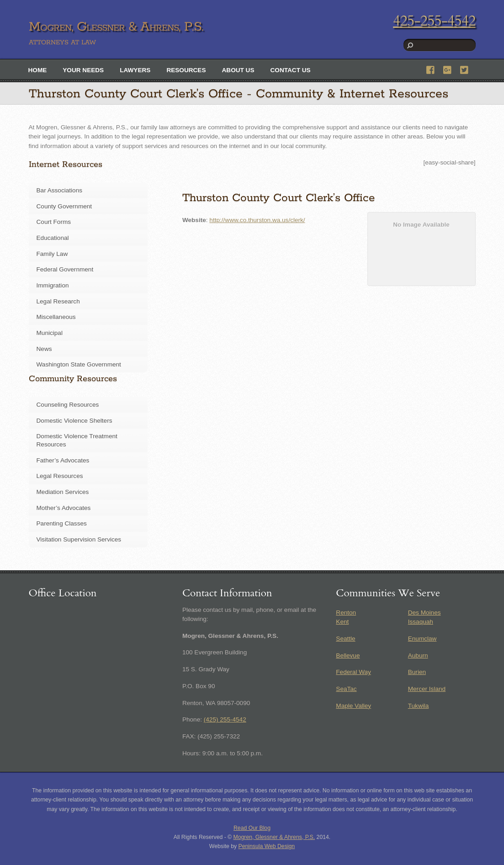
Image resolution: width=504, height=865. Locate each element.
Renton (346, 613)
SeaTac (346, 689)
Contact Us (291, 70)
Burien (417, 672)
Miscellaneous (56, 317)
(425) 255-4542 (225, 719)
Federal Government (65, 269)
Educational (53, 238)
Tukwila (419, 706)
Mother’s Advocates (64, 508)
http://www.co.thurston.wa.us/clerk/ (257, 220)
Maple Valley (353, 706)
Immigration (53, 285)
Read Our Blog (252, 828)
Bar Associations (60, 190)
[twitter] (465, 69)
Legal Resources (60, 476)
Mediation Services (63, 492)
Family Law (52, 254)
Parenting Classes (62, 523)
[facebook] (431, 69)
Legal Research (58, 301)
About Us (238, 70)
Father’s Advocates (63, 460)
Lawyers (135, 70)
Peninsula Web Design (267, 846)
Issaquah (421, 622)
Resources (186, 70)
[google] (448, 69)
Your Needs (83, 70)
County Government (64, 206)
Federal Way (353, 672)
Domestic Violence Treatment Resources (77, 440)
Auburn (418, 655)
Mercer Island (427, 689)
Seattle (345, 639)
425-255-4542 (434, 21)
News (44, 349)
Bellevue (348, 655)
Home (38, 70)
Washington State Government (79, 364)
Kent (342, 622)
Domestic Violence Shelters (74, 421)
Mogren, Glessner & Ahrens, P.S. (274, 837)
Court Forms (54, 222)
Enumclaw (422, 639)
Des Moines (424, 613)
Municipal (50, 333)
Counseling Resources (68, 405)
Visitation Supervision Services (79, 539)
